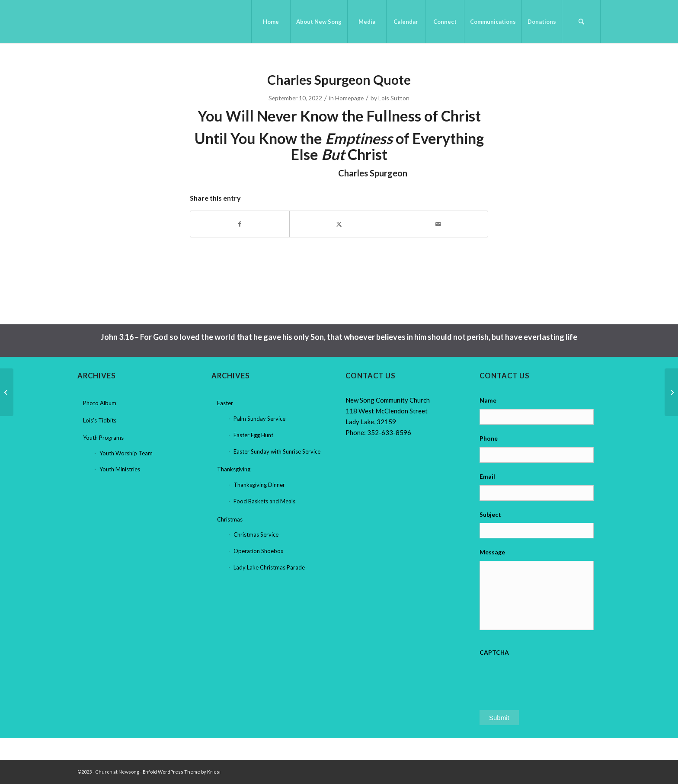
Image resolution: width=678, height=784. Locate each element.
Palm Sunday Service (259, 419)
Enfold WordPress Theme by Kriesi (182, 772)
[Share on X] (339, 224)
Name (488, 400)
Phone (489, 438)
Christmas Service (256, 534)
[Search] (581, 22)
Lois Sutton (394, 98)
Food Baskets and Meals (264, 501)
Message (492, 552)
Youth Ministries (120, 469)
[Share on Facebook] (240, 224)
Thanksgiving (234, 469)
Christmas (230, 519)
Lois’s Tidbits (100, 420)
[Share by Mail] (438, 224)
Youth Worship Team (126, 453)
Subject (490, 514)
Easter (225, 403)
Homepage (349, 98)
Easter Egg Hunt (253, 435)
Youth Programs (103, 438)
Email (487, 476)
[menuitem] (271, 22)
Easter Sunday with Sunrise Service (277, 451)
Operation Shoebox (259, 551)
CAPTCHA (494, 652)
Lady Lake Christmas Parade (269, 567)
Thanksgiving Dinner (259, 485)
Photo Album (100, 403)
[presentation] (545, 678)
